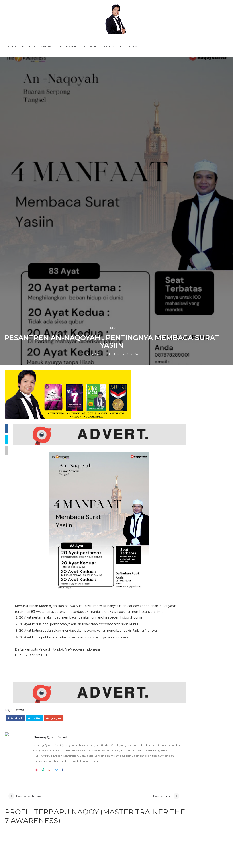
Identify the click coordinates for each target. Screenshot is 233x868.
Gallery (127, 46)
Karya (46, 46)
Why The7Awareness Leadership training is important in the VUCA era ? (194, 645)
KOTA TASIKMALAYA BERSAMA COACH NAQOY (191, 655)
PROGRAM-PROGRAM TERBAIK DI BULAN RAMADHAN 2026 (194, 662)
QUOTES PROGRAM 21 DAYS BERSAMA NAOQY (204, 780)
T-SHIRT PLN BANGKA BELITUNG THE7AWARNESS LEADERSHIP (193, 670)
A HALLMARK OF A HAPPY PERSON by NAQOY (203, 726)
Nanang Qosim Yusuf (96, 564)
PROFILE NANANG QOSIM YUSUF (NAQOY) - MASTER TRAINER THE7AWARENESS (193, 704)
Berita (109, 46)
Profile (29, 46)
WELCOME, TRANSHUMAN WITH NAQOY (204, 762)
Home (12, 46)
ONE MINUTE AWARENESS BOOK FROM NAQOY (193, 636)
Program (65, 46)
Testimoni (90, 46)
